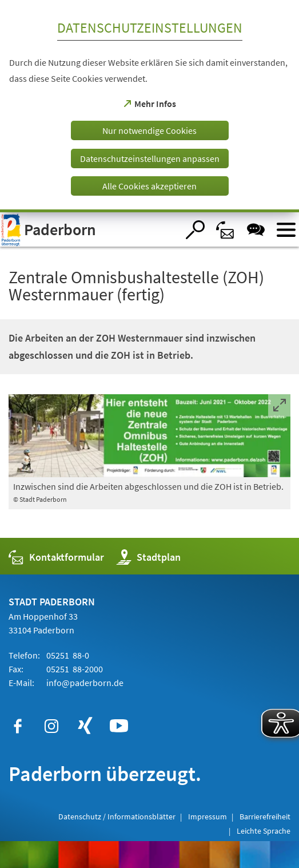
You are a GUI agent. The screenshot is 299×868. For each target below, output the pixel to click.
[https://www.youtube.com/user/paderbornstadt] (119, 726)
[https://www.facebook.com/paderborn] (18, 726)
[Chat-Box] (256, 230)
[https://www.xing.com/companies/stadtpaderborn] (85, 726)
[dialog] (149, 106)
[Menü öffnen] (286, 230)
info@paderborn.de (84, 683)
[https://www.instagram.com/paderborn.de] (51, 726)
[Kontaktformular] (226, 230)
